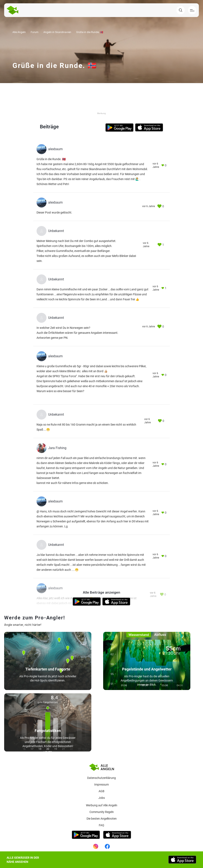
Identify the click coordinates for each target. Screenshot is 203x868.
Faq (101, 825)
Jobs (102, 798)
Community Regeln (102, 812)
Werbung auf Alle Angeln (102, 805)
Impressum (101, 785)
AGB (101, 791)
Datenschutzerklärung (101, 778)
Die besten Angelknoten (102, 819)
